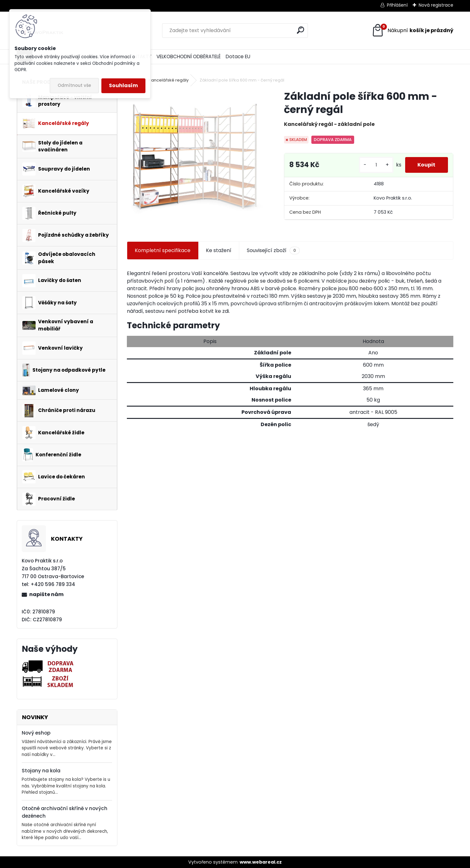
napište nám (46, 594)
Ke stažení (219, 250)
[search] (300, 30)
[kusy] (376, 165)
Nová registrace (436, 5)
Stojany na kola (41, 771)
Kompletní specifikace (163, 250)
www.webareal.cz (261, 862)
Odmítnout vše (74, 85)
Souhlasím (123, 85)
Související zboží (273, 251)
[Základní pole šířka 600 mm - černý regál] (195, 158)
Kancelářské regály (169, 80)
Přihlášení (397, 5)
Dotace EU (238, 56)
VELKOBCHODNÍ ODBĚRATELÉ (189, 56)
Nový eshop (36, 733)
